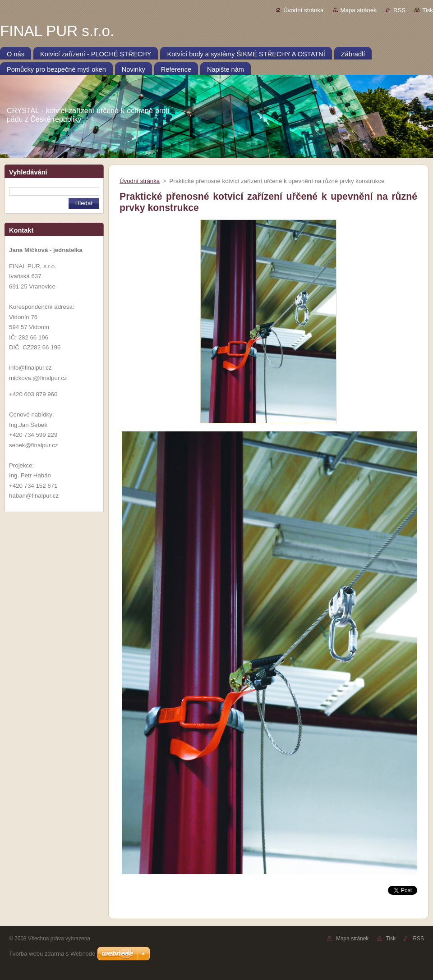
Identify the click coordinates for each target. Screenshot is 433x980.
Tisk (428, 10)
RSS (399, 10)
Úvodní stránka (303, 10)
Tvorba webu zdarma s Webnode (52, 954)
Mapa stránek (359, 10)
